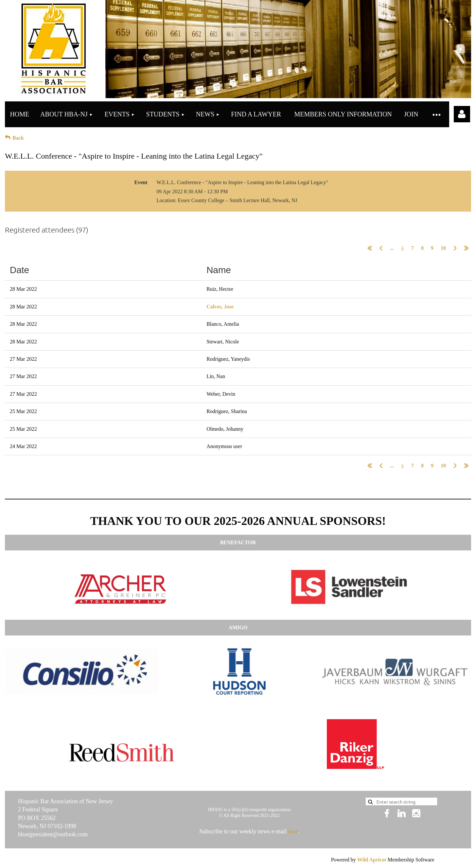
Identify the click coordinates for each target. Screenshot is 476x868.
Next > (455, 248)
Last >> (466, 248)
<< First (370, 248)
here (293, 832)
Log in (462, 114)
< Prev (381, 248)
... (392, 248)
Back (18, 138)
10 (443, 248)
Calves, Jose (220, 307)
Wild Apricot (372, 860)
